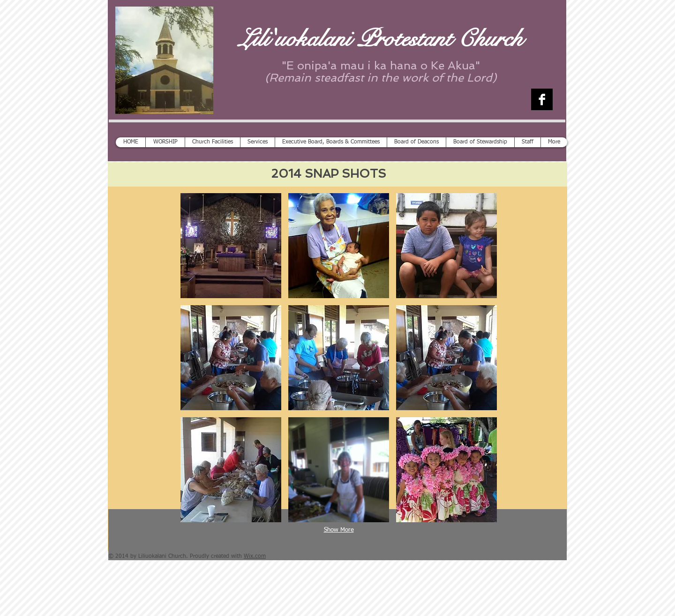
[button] (231, 246)
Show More (339, 530)
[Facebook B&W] (542, 99)
